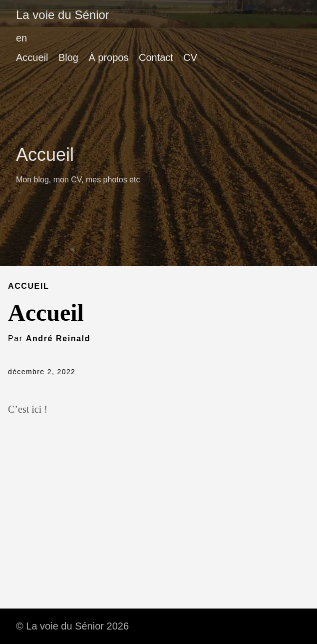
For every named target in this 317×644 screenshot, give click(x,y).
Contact (156, 57)
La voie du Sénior (63, 15)
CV (190, 57)
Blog (68, 57)
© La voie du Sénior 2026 (72, 626)
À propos (108, 57)
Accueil (32, 57)
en (21, 38)
